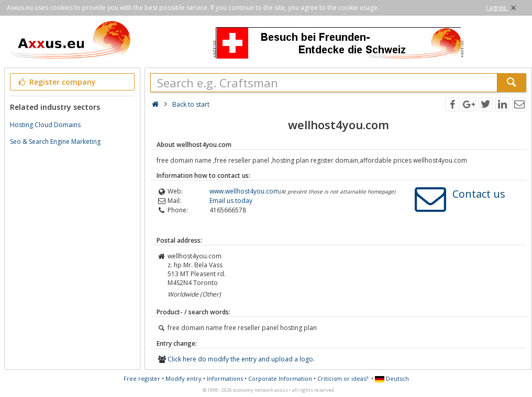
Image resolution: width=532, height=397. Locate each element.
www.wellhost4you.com (244, 191)
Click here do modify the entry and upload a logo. (241, 359)
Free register (142, 378)
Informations (225, 378)
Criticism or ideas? (343, 378)
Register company (56, 82)
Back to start (191, 104)
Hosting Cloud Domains (45, 125)
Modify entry (184, 378)
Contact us (479, 194)
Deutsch (392, 378)
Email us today (231, 201)
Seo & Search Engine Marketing (55, 141)
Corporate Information (280, 378)
